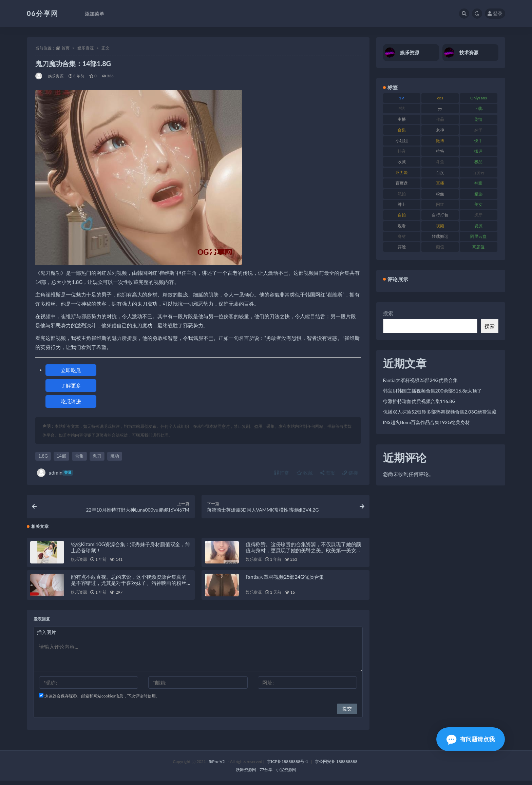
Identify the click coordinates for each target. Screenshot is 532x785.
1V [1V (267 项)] (402, 98)
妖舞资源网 (246, 774)
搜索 (388, 313)
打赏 (282, 473)
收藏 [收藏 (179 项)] (402, 162)
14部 (61, 456)
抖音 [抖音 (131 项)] (402, 151)
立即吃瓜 (71, 370)
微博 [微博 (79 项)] (440, 141)
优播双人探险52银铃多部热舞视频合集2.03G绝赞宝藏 (440, 412)
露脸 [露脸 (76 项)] (402, 247)
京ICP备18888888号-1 (288, 766)
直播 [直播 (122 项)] (440, 183)
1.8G (43, 456)
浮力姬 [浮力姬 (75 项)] (402, 173)
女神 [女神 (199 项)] (440, 130)
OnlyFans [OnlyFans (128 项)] (479, 98)
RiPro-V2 (217, 766)
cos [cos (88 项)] (440, 98)
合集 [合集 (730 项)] (402, 130)
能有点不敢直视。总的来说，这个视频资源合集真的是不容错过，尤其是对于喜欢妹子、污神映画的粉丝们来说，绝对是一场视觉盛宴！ (129, 587)
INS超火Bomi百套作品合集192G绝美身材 (427, 422)
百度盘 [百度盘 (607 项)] (402, 183)
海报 (328, 473)
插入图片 (46, 637)
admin (55, 473)
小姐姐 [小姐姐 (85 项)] (402, 141)
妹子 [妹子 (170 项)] (478, 130)
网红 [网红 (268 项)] (440, 204)
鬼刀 (97, 456)
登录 (495, 13)
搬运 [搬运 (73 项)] (478, 151)
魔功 (115, 456)
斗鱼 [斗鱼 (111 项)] (440, 162)
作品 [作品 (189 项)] (440, 119)
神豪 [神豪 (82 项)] (478, 183)
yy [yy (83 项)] (440, 108)
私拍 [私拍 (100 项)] (402, 194)
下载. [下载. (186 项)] (479, 108)
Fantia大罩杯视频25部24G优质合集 (285, 581)
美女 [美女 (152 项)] (478, 204)
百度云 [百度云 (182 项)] (478, 173)
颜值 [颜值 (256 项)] (440, 247)
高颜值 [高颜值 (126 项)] (478, 247)
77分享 (266, 774)
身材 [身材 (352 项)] (402, 236)
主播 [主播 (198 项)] (402, 119)
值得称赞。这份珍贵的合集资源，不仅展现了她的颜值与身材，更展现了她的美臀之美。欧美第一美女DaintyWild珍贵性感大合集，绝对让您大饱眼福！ (303, 554)
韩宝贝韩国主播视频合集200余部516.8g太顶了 (432, 391)
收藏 (305, 473)
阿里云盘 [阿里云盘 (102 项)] (478, 236)
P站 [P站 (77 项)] (402, 108)
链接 (350, 473)
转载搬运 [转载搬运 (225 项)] (440, 236)
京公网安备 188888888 (336, 766)
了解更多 (71, 385)
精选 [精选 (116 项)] (478, 194)
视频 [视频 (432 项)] (440, 226)
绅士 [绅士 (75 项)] (402, 204)
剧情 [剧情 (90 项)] (478, 119)
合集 (79, 456)
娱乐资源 (85, 48)
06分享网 (43, 13)
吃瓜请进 (71, 401)
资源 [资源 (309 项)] (478, 226)
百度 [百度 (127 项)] (440, 173)
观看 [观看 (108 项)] (402, 226)
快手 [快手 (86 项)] (478, 141)
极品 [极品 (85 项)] (478, 162)
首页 (65, 48)
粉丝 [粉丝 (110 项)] (440, 194)
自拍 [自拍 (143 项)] (402, 215)
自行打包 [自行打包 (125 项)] (440, 215)
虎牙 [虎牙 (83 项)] (478, 215)
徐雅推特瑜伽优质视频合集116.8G (419, 401)
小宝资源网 (286, 774)
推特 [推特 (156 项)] (440, 151)
